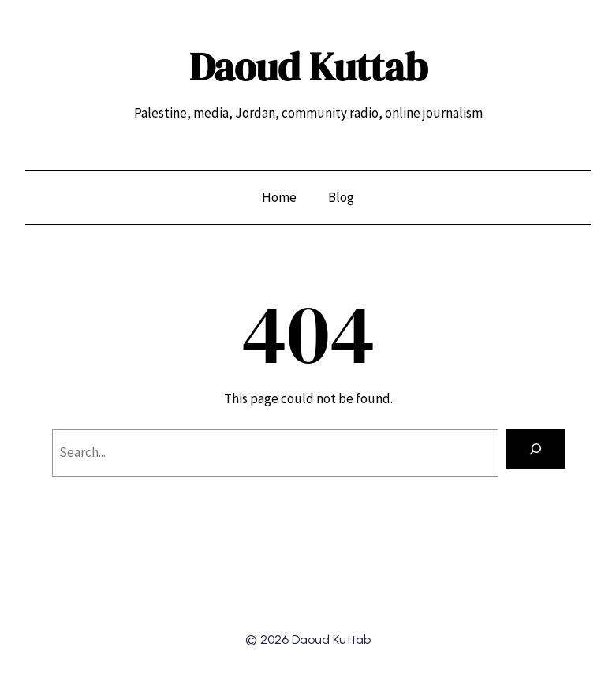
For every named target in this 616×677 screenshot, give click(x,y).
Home (279, 197)
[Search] (535, 449)
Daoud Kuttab (308, 67)
